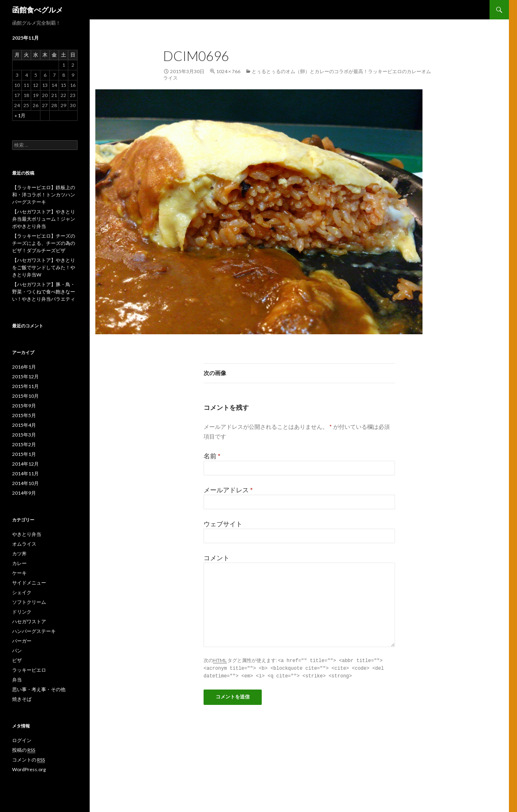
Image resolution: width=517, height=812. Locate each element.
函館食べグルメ (38, 10)
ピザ (17, 660)
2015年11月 (25, 386)
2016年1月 (24, 367)
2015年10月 (25, 396)
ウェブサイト (223, 524)
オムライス (24, 544)
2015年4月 (24, 425)
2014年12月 (25, 464)
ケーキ (19, 573)
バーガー (22, 641)
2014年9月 (24, 493)
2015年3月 (24, 435)
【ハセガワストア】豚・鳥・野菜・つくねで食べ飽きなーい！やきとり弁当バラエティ (44, 292)
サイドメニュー (29, 583)
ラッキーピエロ (29, 670)
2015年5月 (24, 415)
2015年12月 (25, 376)
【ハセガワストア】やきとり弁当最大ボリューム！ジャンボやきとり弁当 (44, 219)
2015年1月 (24, 454)
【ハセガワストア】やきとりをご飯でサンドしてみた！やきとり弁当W (44, 267)
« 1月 (20, 115)
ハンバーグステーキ (34, 631)
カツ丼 (19, 554)
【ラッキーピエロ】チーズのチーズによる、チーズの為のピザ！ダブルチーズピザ (44, 243)
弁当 (17, 680)
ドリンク (22, 612)
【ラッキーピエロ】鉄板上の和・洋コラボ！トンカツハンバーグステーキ (44, 195)
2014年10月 (25, 483)
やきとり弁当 (27, 534)
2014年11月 (25, 473)
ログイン (22, 740)
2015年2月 (24, 444)
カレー (19, 563)
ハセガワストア (29, 621)
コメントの (28, 760)
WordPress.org (29, 769)
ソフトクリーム (29, 602)
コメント (216, 558)
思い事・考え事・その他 (39, 689)
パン (17, 651)
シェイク (22, 592)
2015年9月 (24, 406)
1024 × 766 (228, 71)
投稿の (24, 750)
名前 (212, 456)
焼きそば (22, 699)
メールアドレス (228, 490)
